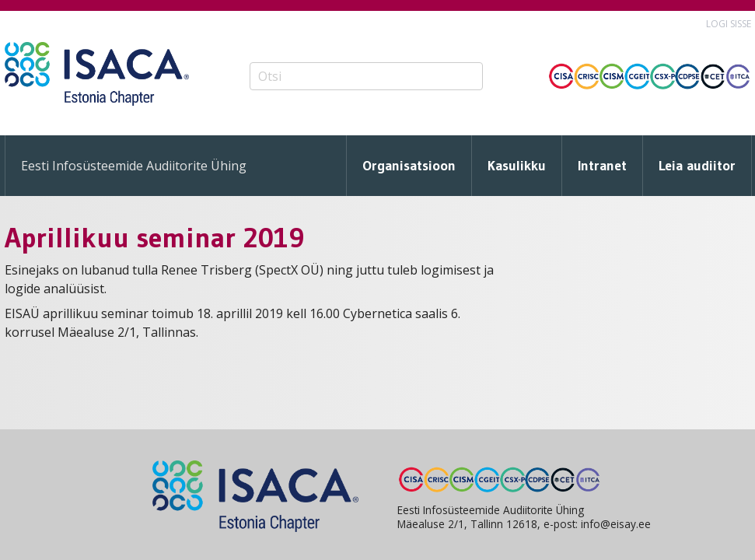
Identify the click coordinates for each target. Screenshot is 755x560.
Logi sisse (729, 24)
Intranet (602, 166)
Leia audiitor (697, 166)
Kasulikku (517, 166)
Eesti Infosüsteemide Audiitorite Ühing (134, 166)
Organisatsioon (409, 166)
